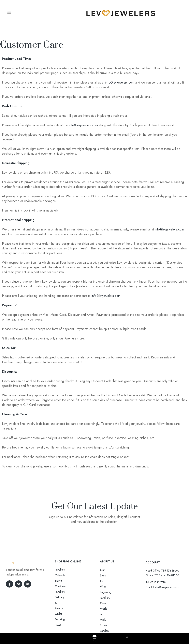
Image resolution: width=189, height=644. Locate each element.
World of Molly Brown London (118, 592)
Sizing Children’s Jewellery (70, 575)
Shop (94, 640)
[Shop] (94, 637)
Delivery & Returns (65, 581)
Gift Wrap (106, 575)
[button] (9, 12)
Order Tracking (64, 586)
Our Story (106, 570)
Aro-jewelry (93, 621)
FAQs (58, 592)
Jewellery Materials (65, 570)
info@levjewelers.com (120, 82)
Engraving (106, 581)
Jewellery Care (108, 587)
